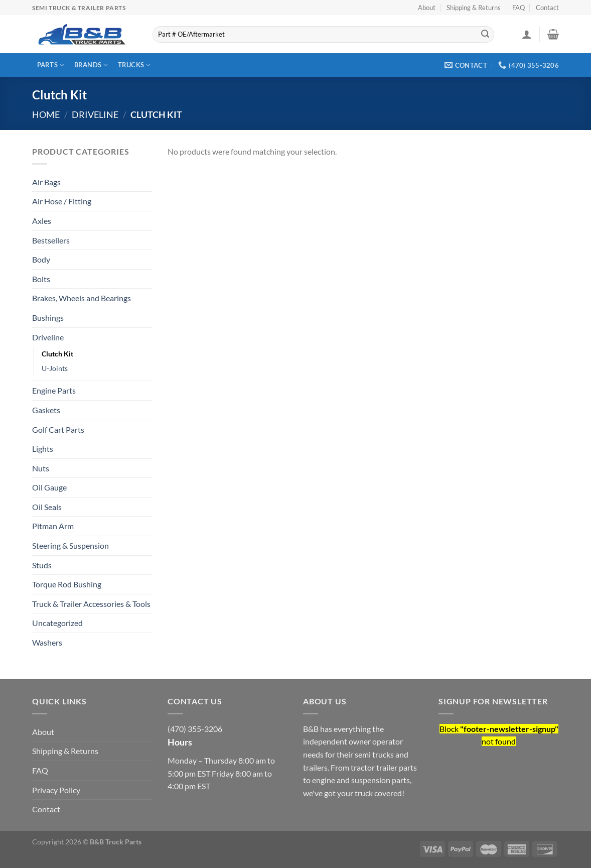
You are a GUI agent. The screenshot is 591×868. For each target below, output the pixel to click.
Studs (42, 565)
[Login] (527, 34)
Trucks (134, 65)
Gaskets (46, 410)
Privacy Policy (56, 790)
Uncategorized (57, 623)
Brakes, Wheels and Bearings (82, 298)
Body (41, 259)
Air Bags (46, 182)
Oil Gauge (49, 487)
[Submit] (485, 35)
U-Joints (55, 368)
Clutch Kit (57, 354)
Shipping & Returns (474, 8)
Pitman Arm (53, 526)
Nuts (41, 468)
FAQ (519, 8)
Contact (547, 8)
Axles (42, 221)
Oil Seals (47, 507)
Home (46, 114)
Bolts (41, 279)
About (427, 8)
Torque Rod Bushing (67, 584)
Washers (47, 642)
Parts (51, 65)
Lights (43, 449)
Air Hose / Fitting (62, 201)
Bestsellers (51, 240)
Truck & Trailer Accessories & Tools (91, 604)
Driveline (95, 114)
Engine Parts (54, 390)
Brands (91, 65)
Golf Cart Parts (58, 429)
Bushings (48, 318)
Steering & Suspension (70, 545)
